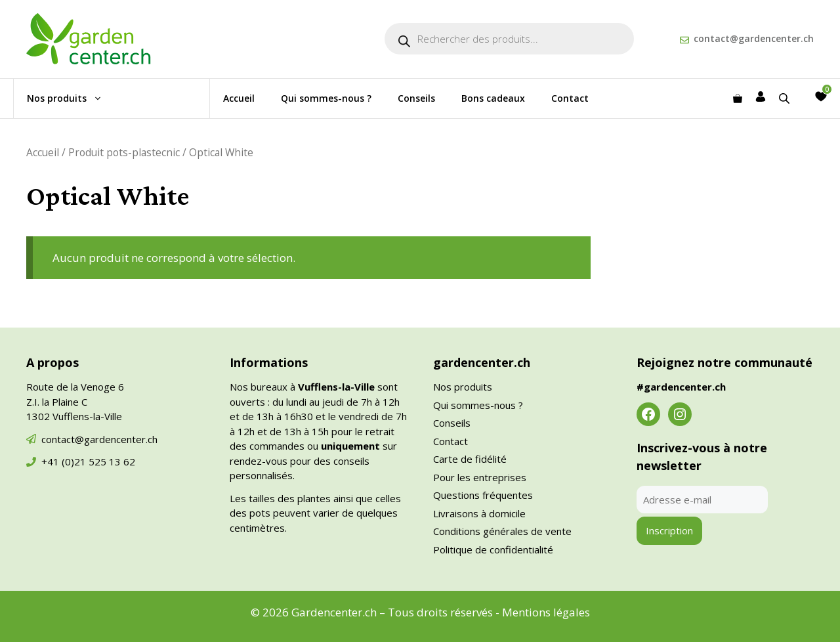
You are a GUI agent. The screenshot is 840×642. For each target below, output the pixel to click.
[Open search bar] (786, 98)
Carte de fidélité (470, 459)
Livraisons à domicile (479, 513)
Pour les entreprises (480, 477)
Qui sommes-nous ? (326, 98)
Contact (570, 98)
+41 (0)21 (65, 461)
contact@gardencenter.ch (754, 38)
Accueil (239, 98)
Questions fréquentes (483, 495)
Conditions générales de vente (502, 531)
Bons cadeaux (493, 98)
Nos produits (71, 98)
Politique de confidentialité (493, 549)
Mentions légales (546, 612)
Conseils (416, 98)
